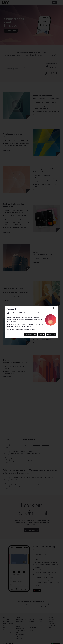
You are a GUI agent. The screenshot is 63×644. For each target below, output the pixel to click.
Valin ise (42, 334)
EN (51, 308)
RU (56, 308)
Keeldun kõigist (51, 334)
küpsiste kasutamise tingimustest (23, 326)
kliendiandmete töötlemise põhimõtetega (24, 330)
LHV (8, 313)
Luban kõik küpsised (31, 334)
